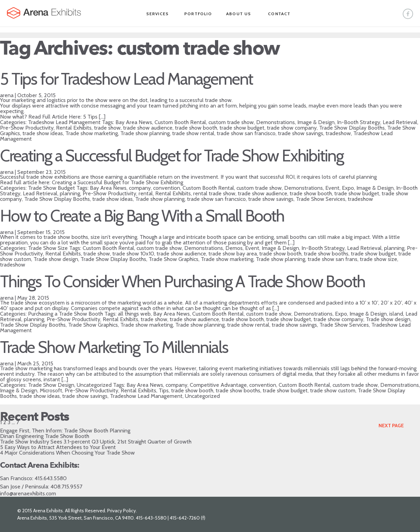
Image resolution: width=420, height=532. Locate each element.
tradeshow (338, 133)
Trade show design (56, 259)
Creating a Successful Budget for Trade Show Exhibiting (172, 156)
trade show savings (301, 133)
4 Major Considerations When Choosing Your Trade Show (67, 453)
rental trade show (214, 193)
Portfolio (198, 14)
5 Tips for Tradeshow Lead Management (126, 79)
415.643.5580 (51, 478)
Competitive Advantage (218, 385)
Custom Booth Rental (180, 122)
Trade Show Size (48, 248)
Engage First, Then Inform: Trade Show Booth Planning (65, 431)
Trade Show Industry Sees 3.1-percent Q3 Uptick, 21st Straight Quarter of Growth (96, 442)
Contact (279, 14)
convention (167, 188)
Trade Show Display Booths (352, 128)
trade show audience (148, 128)
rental (146, 193)
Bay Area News (134, 122)
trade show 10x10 (133, 254)
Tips (164, 390)
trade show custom (333, 390)
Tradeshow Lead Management (64, 122)
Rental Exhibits (74, 128)
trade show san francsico (216, 199)
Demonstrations (276, 122)
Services (158, 14)
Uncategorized (94, 385)
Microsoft (51, 390)
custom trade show (231, 122)
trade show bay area (233, 254)
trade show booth (196, 128)
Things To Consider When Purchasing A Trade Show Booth (183, 281)
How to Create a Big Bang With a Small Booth (142, 216)
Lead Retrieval (400, 122)
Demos (234, 248)
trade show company (292, 128)
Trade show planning (145, 133)
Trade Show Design (51, 385)
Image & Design (316, 122)
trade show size (379, 259)
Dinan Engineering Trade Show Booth (45, 436)
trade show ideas (43, 133)
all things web (134, 314)
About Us (239, 14)
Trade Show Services (321, 199)
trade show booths (326, 254)
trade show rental (193, 133)
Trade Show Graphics (174, 259)
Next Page (391, 426)
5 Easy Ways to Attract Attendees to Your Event (58, 447)
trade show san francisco (246, 133)
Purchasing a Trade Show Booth (66, 314)
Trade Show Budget (52, 188)
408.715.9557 (66, 487)
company (140, 188)
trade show (107, 128)
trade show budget (242, 128)
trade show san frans (333, 259)
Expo (348, 188)
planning (70, 193)
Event (332, 188)
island (396, 314)
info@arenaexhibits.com (28, 493)
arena (7, 95)
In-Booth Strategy (359, 122)
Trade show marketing (92, 133)
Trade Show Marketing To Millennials (114, 347)
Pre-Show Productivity (27, 128)
